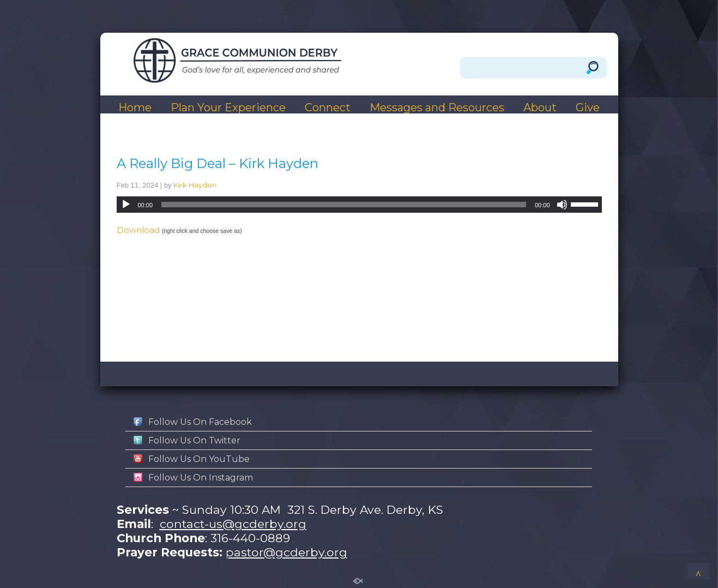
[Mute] (562, 205)
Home (135, 108)
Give (588, 108)
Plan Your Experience (228, 108)
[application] (359, 205)
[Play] (126, 205)
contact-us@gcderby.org (233, 524)
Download (138, 230)
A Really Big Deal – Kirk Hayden (218, 163)
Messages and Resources (437, 108)
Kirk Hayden (195, 185)
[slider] (344, 205)
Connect (328, 108)
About (540, 108)
